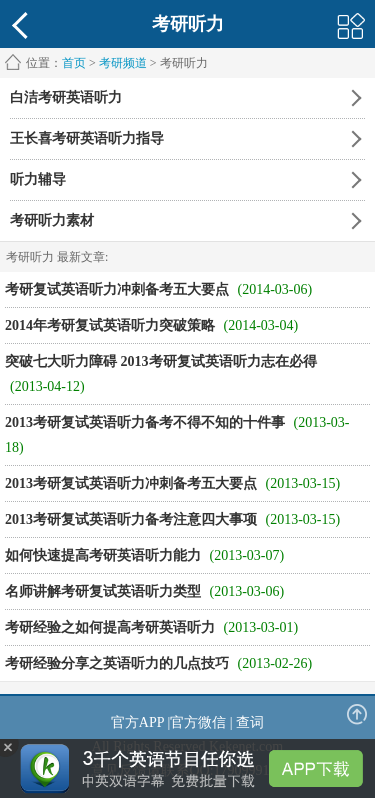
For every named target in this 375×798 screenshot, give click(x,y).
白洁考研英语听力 (66, 97)
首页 (74, 63)
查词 (250, 722)
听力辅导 (38, 179)
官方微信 (198, 722)
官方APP (137, 722)
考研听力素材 (52, 220)
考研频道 (123, 63)
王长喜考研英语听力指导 (87, 138)
